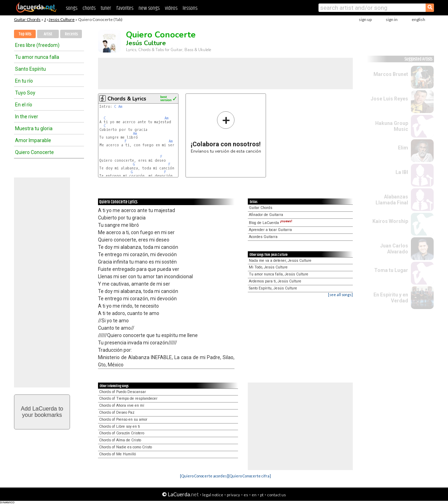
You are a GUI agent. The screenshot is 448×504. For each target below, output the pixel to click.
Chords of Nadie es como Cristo (125, 447)
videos (171, 8)
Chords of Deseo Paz (117, 412)
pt (262, 495)
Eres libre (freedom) (37, 45)
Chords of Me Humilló (117, 454)
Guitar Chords (27, 19)
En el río (24, 105)
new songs (149, 8)
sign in (392, 19)
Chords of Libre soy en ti (120, 426)
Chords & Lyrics (127, 99)
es (246, 495)
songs (72, 8)
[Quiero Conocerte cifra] (250, 476)
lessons (190, 8)
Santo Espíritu (30, 69)
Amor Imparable (33, 140)
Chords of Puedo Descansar (122, 392)
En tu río (24, 81)
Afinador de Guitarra (266, 215)
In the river (27, 117)
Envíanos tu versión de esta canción (226, 132)
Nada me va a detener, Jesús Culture (280, 261)
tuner (106, 8)
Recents (71, 34)
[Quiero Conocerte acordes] (204, 476)
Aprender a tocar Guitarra (270, 230)
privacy (233, 495)
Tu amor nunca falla (37, 57)
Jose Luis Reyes (389, 99)
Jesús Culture (62, 19)
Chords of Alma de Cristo (120, 440)
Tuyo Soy (25, 93)
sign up (365, 19)
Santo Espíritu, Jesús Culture (273, 288)
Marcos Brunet (391, 74)
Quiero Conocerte (34, 152)
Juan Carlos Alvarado (394, 249)
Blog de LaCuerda (271, 223)
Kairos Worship (390, 221)
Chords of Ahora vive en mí (122, 405)
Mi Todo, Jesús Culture (268, 267)
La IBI (402, 172)
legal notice (213, 495)
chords (89, 8)
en (254, 495)
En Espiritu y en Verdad (391, 298)
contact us (276, 495)
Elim (403, 148)
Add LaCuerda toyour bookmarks (42, 412)
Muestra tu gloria (34, 128)
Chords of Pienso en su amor (123, 419)
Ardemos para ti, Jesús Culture (275, 281)
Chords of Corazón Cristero (122, 433)
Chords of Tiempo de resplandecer (128, 398)
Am (120, 107)
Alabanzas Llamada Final (392, 200)
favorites (125, 8)
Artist (48, 34)
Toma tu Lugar (391, 270)
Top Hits (25, 34)
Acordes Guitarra (263, 237)
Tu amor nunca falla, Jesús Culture (279, 274)
